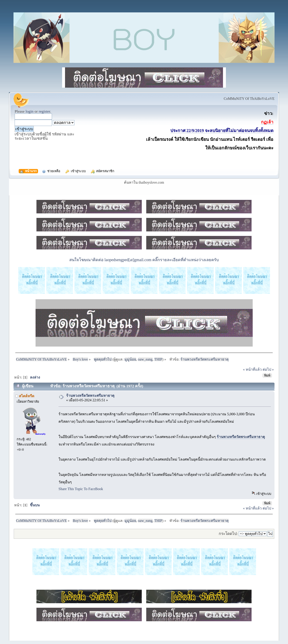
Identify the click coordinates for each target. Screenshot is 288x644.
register (44, 111)
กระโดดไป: (228, 534)
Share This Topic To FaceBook (81, 489)
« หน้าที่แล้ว (252, 369)
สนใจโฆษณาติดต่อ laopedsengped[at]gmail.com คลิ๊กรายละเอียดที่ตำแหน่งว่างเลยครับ (144, 260)
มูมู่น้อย (130, 359)
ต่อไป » (268, 369)
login (29, 111)
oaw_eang (145, 359)
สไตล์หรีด (27, 396)
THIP (158, 359)
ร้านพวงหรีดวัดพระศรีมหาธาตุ (90, 396)
